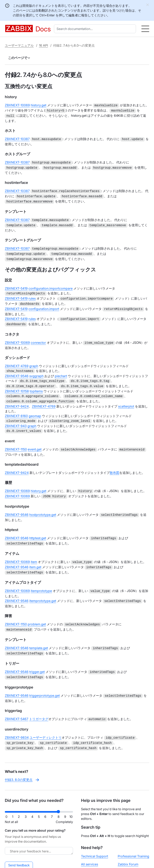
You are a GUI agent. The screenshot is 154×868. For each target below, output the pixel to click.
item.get (35, 553)
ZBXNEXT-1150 (16, 438)
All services (90, 844)
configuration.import (44, 302)
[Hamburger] (145, 29)
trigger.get (37, 655)
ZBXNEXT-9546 (17, 367)
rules (32, 292)
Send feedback (19, 845)
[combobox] (96, 29)
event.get (35, 438)
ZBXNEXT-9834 (17, 719)
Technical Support (95, 836)
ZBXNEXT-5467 (17, 701)
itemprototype (41, 576)
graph (34, 358)
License (83, 861)
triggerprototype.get (45, 678)
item (34, 548)
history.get (38, 105)
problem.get (37, 609)
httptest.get (38, 525)
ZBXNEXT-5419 (16, 283)
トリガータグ (39, 701)
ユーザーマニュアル (19, 45)
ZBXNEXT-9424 (17, 396)
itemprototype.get (43, 586)
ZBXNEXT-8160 (16, 406)
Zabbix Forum (128, 844)
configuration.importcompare (51, 283)
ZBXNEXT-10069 (17, 105)
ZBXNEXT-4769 (17, 358)
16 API (43, 45)
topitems (36, 382)
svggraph (36, 367)
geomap (35, 406)
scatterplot (126, 396)
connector (38, 335)
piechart (61, 367)
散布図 (114, 461)
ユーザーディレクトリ (46, 719)
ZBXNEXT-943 (16, 415)
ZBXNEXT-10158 (17, 382)
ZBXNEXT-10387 (17, 138)
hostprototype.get (43, 502)
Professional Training (133, 836)
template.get (39, 632)
